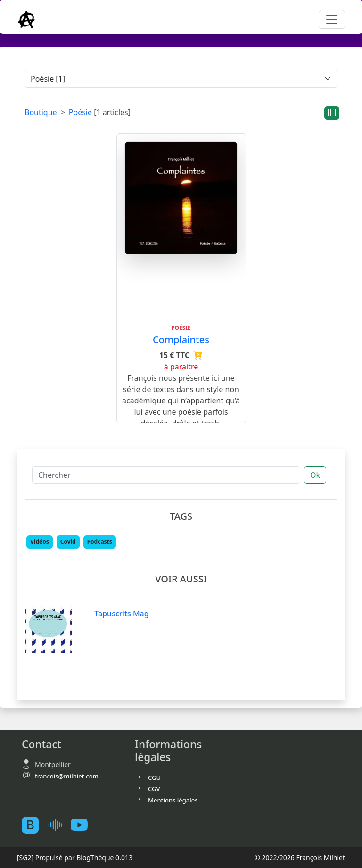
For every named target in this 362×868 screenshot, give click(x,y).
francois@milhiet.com (67, 776)
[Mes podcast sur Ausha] (58, 825)
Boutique (41, 112)
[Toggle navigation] (332, 19)
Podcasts (100, 542)
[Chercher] (166, 475)
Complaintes (181, 340)
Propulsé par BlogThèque (75, 857)
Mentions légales (173, 800)
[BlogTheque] (34, 825)
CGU (154, 778)
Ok (315, 475)
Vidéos (40, 542)
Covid (68, 542)
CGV (154, 789)
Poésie (80, 112)
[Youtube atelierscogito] (83, 825)
